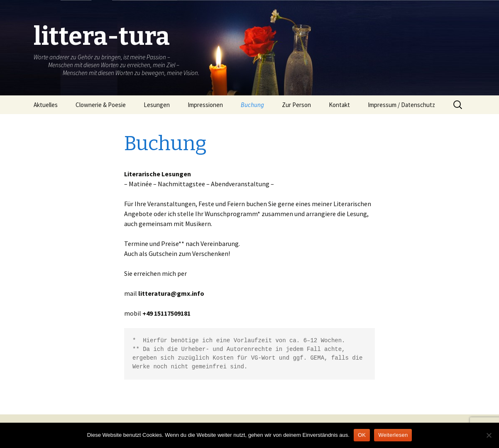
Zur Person (296, 105)
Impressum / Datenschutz (401, 105)
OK (362, 435)
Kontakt (339, 105)
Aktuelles (46, 105)
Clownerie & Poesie (101, 105)
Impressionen (205, 105)
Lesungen (157, 105)
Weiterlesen (393, 435)
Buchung (252, 105)
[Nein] (489, 435)
